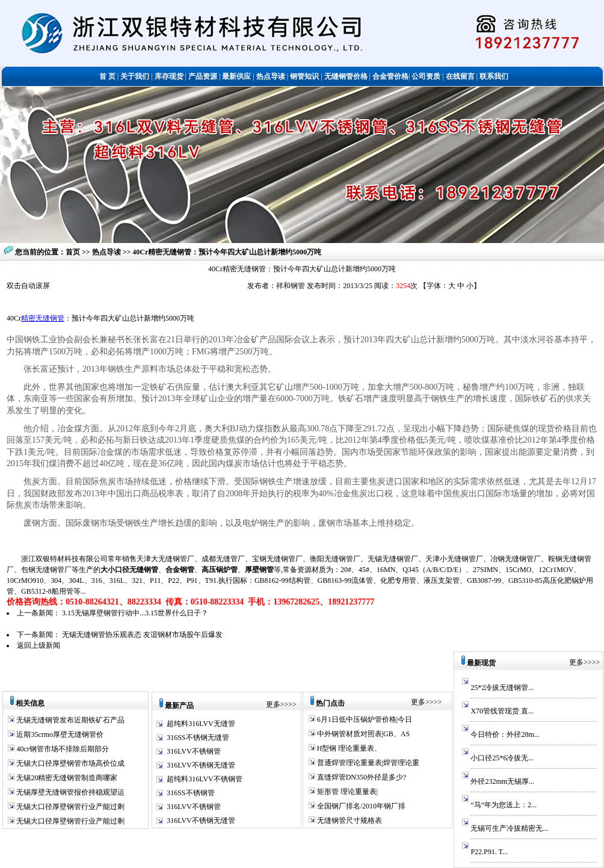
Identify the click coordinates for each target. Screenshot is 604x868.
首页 (73, 252)
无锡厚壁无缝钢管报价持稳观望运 (69, 792)
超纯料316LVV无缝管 (201, 724)
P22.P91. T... (489, 852)
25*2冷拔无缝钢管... (502, 688)
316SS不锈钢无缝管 (198, 737)
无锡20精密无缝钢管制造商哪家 (66, 778)
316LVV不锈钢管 (194, 751)
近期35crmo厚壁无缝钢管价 (59, 734)
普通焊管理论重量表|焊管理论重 (367, 763)
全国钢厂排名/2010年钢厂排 (360, 806)
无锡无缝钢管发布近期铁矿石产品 (69, 720)
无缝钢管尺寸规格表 (349, 820)
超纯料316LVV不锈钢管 (205, 779)
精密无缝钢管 (43, 318)
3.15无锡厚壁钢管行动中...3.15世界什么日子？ (135, 613)
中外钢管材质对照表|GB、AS (362, 734)
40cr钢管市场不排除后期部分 (61, 749)
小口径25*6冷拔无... (502, 758)
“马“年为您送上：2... (504, 805)
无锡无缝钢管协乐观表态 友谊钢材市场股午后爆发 (142, 635)
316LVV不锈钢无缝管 (201, 765)
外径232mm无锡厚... (502, 781)
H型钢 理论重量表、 (349, 748)
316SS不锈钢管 (190, 793)
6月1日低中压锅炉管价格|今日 (364, 719)
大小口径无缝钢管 (129, 570)
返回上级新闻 (39, 645)
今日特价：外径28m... (505, 734)
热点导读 (107, 252)
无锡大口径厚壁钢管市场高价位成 (69, 763)
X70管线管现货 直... (502, 711)
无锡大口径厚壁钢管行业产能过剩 (69, 807)
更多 (273, 704)
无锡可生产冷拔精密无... (509, 828)
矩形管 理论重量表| (347, 792)
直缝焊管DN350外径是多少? (361, 777)
